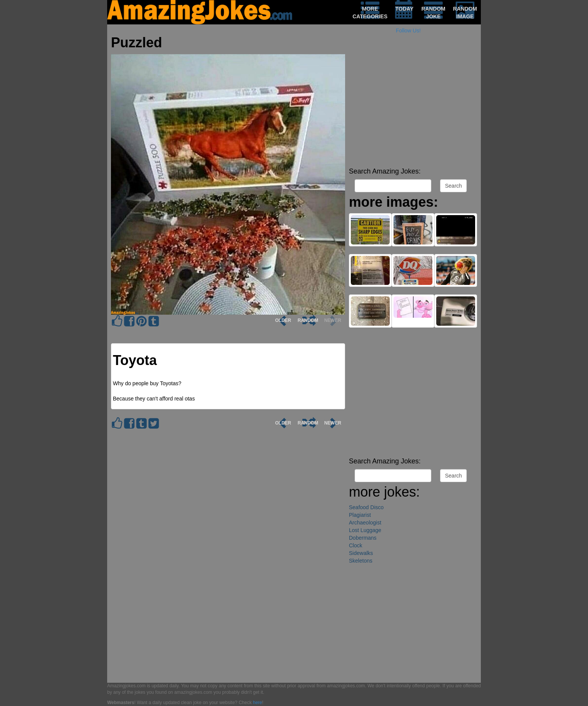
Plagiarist (360, 515)
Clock (356, 545)
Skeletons (361, 561)
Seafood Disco (366, 507)
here (257, 703)
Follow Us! (408, 31)
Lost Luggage (365, 530)
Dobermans (363, 538)
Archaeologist (365, 523)
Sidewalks (361, 553)
